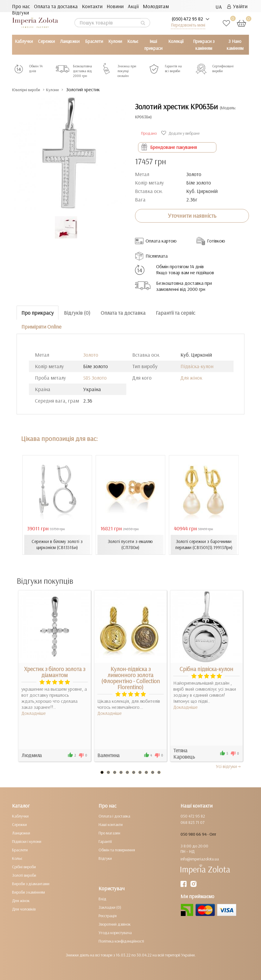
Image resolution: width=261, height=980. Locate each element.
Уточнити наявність (192, 216)
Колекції (176, 41)
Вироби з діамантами (31, 883)
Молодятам (156, 6)
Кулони (115, 41)
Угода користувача (115, 932)
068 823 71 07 (192, 822)
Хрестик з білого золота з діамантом (55, 672)
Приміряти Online (41, 327)
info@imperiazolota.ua (200, 859)
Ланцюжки (70, 41)
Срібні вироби (24, 866)
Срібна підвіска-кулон (206, 669)
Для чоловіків (24, 909)
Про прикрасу (38, 312)
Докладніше (34, 713)
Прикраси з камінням (204, 45)
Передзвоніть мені (188, 25)
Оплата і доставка (114, 816)
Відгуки (20, 13)
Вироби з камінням (28, 892)
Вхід (102, 898)
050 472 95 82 (193, 816)
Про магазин (109, 833)
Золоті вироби (24, 875)
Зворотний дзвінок (115, 924)
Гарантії (105, 841)
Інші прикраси (153, 45)
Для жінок (191, 378)
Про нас (21, 6)
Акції (133, 6)
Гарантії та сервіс (176, 312)
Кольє (133, 41)
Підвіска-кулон (197, 366)
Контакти (92, 6)
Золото (91, 355)
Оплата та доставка (56, 6)
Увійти (237, 6)
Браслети (94, 41)
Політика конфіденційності (121, 941)
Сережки (46, 41)
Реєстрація (108, 915)
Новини (115, 6)
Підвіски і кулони (27, 841)
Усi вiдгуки (229, 766)
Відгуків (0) (77, 312)
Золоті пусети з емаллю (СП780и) (130, 545)
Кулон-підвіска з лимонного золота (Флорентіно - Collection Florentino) (130, 678)
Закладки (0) (110, 907)
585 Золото (95, 378)
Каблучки (24, 41)
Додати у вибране (181, 133)
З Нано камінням (235, 45)
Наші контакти (111, 824)
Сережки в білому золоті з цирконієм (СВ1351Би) (57, 545)
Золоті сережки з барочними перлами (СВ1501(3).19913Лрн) (204, 545)
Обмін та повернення (117, 850)
